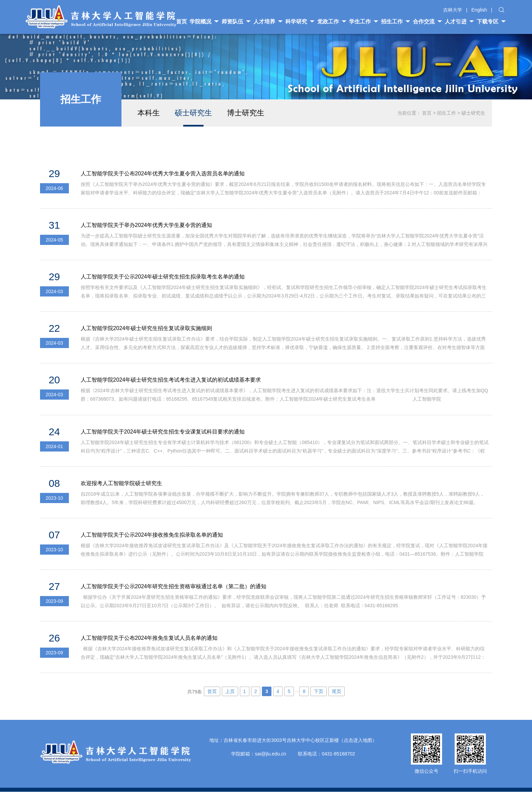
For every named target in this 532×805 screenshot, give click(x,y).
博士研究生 (246, 113)
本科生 (149, 113)
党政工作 (332, 22)
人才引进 (459, 22)
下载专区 (491, 22)
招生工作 (396, 22)
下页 (319, 705)
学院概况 (204, 22)
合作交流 (427, 22)
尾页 (337, 705)
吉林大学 (453, 10)
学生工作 (364, 22)
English (479, 10)
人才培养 (268, 22)
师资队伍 (236, 22)
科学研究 (300, 22)
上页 (230, 705)
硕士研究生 (193, 113)
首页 (427, 113)
